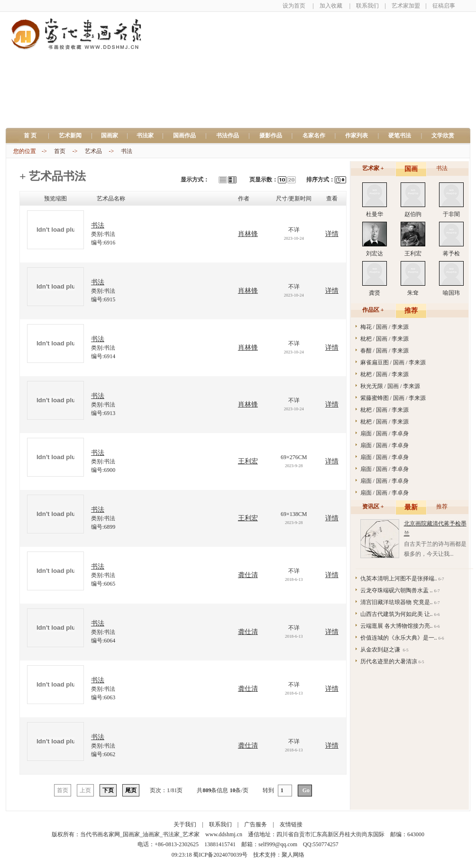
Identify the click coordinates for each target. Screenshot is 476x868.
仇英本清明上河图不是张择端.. (399, 579)
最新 (411, 507)
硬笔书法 (400, 136)
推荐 (411, 311)
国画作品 (184, 136)
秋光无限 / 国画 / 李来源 (390, 386)
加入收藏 (331, 6)
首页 (60, 151)
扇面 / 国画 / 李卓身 (385, 434)
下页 (108, 790)
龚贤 (375, 293)
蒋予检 (451, 253)
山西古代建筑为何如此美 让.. (397, 614)
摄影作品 (271, 136)
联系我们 (367, 6)
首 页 (33, 136)
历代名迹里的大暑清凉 (389, 661)
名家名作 (314, 136)
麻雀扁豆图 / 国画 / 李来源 (393, 362)
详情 (332, 234)
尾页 (131, 790)
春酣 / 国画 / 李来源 (385, 351)
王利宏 (248, 461)
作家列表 (357, 136)
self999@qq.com (278, 844)
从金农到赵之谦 (381, 650)
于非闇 (451, 214)
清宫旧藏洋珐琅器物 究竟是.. (397, 602)
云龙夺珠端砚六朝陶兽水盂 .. (397, 590)
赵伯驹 (413, 214)
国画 (411, 169)
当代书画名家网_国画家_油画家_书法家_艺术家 (140, 834)
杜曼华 (375, 214)
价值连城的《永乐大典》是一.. (399, 638)
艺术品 (93, 151)
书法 (127, 151)
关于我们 (185, 824)
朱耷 (413, 293)
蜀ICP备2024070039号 (220, 855)
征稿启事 (444, 6)
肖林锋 (248, 234)
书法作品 (228, 136)
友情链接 (291, 824)
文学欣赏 (443, 136)
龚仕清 (248, 575)
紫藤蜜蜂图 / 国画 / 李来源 (393, 398)
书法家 (145, 136)
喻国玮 (451, 293)
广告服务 (256, 824)
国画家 (110, 136)
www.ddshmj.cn (224, 834)
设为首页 (294, 6)
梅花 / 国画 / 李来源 (385, 327)
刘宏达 (375, 253)
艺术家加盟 (406, 6)
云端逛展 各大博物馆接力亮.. (397, 626)
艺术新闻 (70, 136)
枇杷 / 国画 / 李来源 (385, 339)
